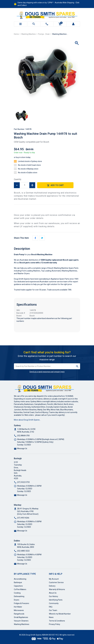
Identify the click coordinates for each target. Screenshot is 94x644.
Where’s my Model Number (60, 614)
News (51, 617)
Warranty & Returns (57, 589)
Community (54, 603)
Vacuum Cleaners (21, 621)
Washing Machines (22, 624)
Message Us (22, 448)
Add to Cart (55, 185)
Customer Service (56, 582)
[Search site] (77, 366)
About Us (53, 593)
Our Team (53, 610)
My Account (54, 579)
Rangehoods (19, 614)
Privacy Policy (55, 624)
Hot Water (18, 607)
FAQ (51, 607)
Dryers (17, 600)
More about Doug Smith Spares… (27, 420)
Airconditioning (20, 579)
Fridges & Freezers (21, 603)
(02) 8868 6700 (23, 436)
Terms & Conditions (57, 621)
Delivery (52, 586)
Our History (53, 596)
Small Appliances (21, 617)
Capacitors (18, 586)
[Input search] (44, 366)
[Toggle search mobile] (34, 24)
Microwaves (19, 610)
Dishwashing (19, 596)
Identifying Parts (56, 600)
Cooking (17, 593)
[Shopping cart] (60, 24)
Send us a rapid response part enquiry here (47, 372)
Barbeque (18, 582)
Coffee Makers (20, 589)
